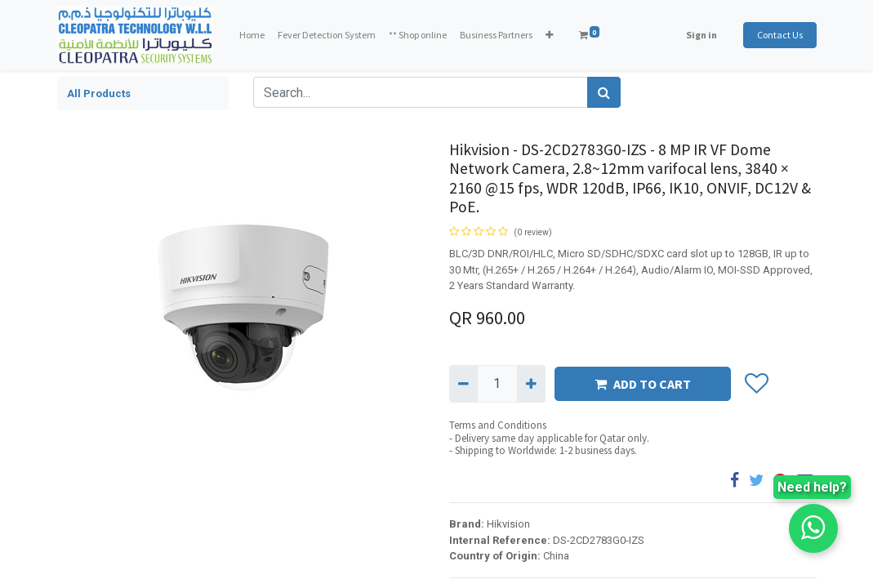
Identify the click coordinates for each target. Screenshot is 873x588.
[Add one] (531, 384)
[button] (549, 35)
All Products (99, 94)
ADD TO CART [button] (643, 384)
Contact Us (780, 35)
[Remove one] (463, 384)
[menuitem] (252, 35)
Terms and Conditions (498, 425)
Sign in (702, 35)
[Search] (604, 92)
